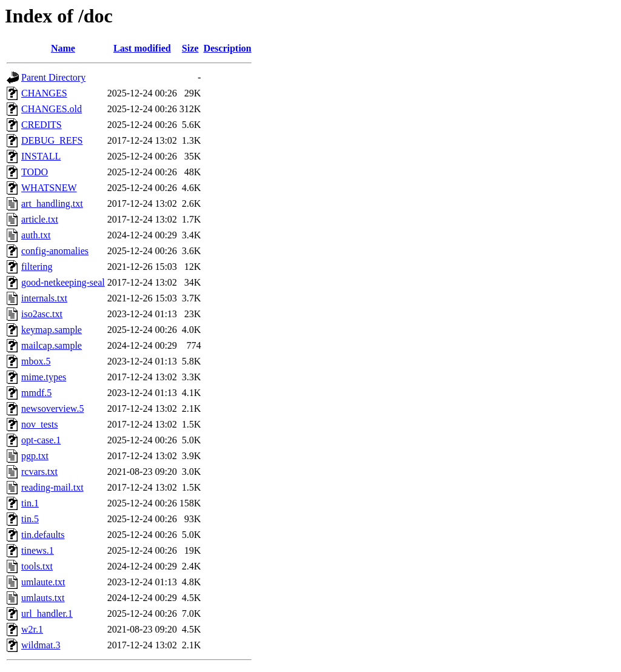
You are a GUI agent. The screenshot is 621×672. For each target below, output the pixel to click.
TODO (35, 172)
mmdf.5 (36, 393)
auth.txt (36, 235)
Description (227, 48)
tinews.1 (38, 550)
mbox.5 (36, 361)
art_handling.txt (52, 203)
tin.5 (30, 519)
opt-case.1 (41, 440)
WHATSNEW (49, 188)
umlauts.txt (43, 598)
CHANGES (44, 93)
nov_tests (39, 424)
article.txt (40, 219)
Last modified (142, 48)
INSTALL (41, 156)
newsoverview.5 (52, 408)
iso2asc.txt (42, 314)
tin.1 (30, 503)
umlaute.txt (43, 582)
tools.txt (37, 566)
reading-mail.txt (52, 487)
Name (63, 48)
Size (190, 48)
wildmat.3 (41, 645)
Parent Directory (53, 77)
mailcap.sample (52, 345)
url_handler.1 (47, 613)
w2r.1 (32, 629)
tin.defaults (43, 535)
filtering (37, 267)
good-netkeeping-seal (63, 282)
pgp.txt (35, 456)
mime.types (44, 377)
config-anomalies (55, 251)
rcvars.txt (39, 472)
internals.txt (44, 298)
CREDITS (42, 125)
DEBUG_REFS (52, 140)
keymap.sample (52, 330)
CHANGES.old (52, 109)
